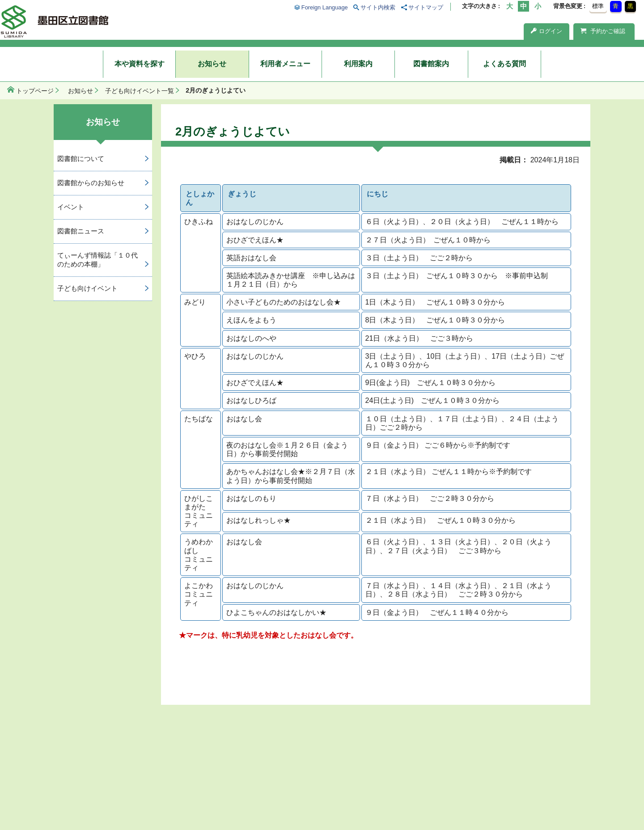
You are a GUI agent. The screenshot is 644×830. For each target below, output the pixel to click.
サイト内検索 (378, 7)
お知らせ (212, 64)
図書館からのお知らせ (91, 183)
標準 (598, 6)
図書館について (81, 159)
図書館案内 (431, 64)
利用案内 (358, 64)
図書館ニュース (81, 231)
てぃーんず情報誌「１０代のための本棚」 (97, 260)
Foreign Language (325, 7)
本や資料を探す (140, 64)
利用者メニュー (285, 64)
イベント (71, 207)
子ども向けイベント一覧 (140, 91)
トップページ (35, 91)
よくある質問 (504, 64)
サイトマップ (426, 7)
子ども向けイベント (87, 288)
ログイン (547, 31)
